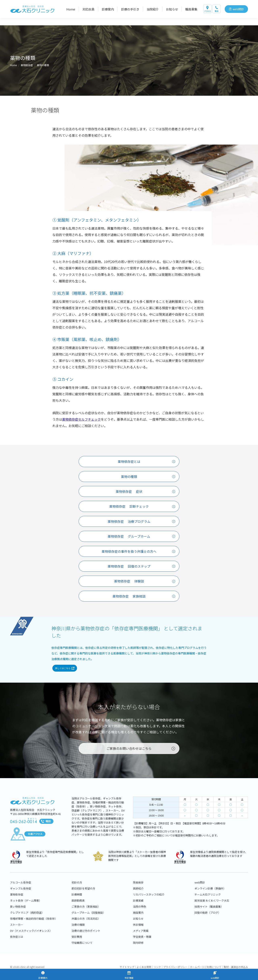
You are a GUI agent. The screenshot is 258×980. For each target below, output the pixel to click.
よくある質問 (144, 967)
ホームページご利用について (206, 967)
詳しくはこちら (65, 674)
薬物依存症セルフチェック (81, 419)
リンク (157, 967)
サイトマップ (127, 967)
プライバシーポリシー (175, 967)
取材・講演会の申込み (236, 967)
